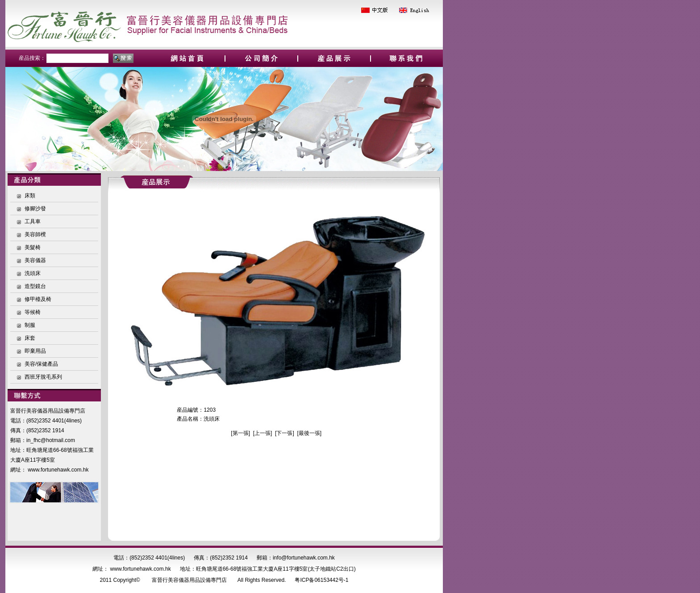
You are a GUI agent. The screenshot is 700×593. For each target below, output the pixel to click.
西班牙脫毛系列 (43, 377)
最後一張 (309, 433)
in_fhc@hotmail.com (51, 440)
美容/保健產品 (41, 364)
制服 (30, 325)
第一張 (241, 433)
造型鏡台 (35, 286)
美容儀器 (35, 260)
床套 (30, 338)
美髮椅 (33, 247)
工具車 (33, 221)
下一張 (284, 433)
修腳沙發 (35, 209)
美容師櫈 (35, 234)
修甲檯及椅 (38, 299)
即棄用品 (35, 351)
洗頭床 (33, 273)
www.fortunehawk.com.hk (58, 470)
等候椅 (33, 312)
